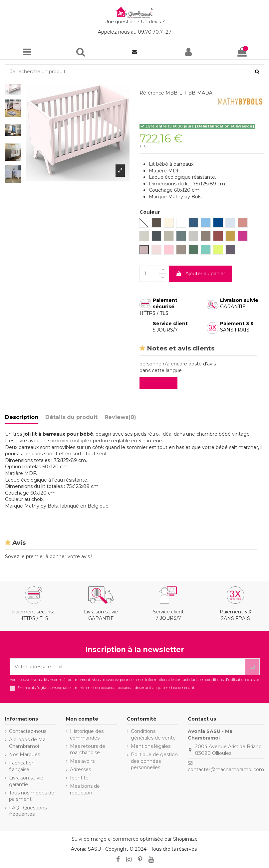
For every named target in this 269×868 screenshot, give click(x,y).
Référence (152, 93)
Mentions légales (151, 746)
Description (22, 417)
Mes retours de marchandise (88, 750)
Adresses (80, 769)
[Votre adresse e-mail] (128, 667)
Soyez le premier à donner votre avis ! (49, 556)
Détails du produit (71, 417)
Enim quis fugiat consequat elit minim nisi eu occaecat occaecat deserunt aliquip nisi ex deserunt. (106, 688)
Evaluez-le (160, 383)
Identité (79, 778)
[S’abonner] (252, 667)
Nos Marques (24, 755)
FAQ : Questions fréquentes (28, 811)
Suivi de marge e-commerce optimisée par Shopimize (135, 839)
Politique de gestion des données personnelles (154, 761)
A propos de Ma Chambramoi (27, 743)
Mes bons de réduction (85, 789)
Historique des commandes (87, 735)
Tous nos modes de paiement (32, 796)
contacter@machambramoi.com (226, 769)
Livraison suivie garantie (26, 781)
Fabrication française (22, 766)
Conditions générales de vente (153, 735)
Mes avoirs (82, 761)
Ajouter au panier (200, 274)
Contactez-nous (28, 731)
